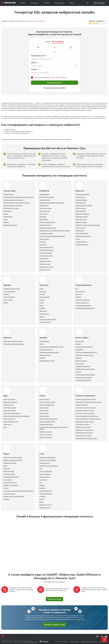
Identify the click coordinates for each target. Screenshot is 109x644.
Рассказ (42, 300)
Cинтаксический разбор (47, 457)
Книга (41, 306)
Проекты (23, 3)
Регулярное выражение (83, 306)
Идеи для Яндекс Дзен (11, 422)
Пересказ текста (45, 463)
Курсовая (42, 488)
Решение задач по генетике (13, 206)
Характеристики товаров (84, 206)
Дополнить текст (45, 264)
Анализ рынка (44, 408)
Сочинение (43, 480)
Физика (6, 214)
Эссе (41, 483)
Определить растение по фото (86, 399)
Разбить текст (44, 206)
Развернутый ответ (10, 463)
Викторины (43, 311)
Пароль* (34, 63)
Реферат (42, 485)
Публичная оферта (75, 641)
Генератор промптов (46, 250)
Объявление (80, 231)
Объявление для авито (83, 236)
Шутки (42, 344)
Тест (41, 469)
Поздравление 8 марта (47, 361)
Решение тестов (45, 508)
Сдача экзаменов (45, 474)
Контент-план (44, 258)
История (42, 294)
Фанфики (42, 308)
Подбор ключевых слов (47, 222)
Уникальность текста (46, 267)
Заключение (43, 219)
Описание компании (82, 214)
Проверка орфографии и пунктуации (52, 203)
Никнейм (6, 499)
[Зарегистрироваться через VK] (38, 48)
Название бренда (81, 242)
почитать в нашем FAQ (37, 21)
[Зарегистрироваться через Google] (71, 48)
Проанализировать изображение (87, 416)
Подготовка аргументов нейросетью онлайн (18, 491)
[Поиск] (87, 3)
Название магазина (82, 245)
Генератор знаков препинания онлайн (52, 236)
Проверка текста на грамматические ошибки (54, 231)
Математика (7, 211)
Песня (41, 289)
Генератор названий (82, 194)
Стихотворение (44, 297)
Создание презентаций (11, 477)
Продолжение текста (46, 247)
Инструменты (34, 3)
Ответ (5, 466)
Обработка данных (46, 432)
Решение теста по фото (11, 208)
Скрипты (78, 297)
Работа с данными (45, 435)
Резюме (78, 344)
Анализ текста (44, 413)
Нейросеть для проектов (84, 378)
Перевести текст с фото (83, 427)
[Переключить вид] (76, 66)
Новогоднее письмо (46, 350)
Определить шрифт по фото (85, 422)
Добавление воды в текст (48, 228)
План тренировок (9, 297)
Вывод (41, 502)
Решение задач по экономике (13, 200)
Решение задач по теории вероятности (17, 203)
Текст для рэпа (44, 314)
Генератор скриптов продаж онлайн (88, 225)
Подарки (42, 358)
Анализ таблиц (44, 416)
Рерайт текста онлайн (47, 197)
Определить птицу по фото (84, 430)
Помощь (72, 3)
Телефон (34, 69)
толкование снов (45, 322)
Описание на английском (48, 460)
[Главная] (9, 3)
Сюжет (42, 303)
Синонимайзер (44, 194)
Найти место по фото (83, 424)
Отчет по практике (46, 471)
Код (77, 289)
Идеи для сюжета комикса (12, 413)
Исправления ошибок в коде (85, 308)
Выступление (8, 480)
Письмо (42, 317)
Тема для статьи (45, 211)
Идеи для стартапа (10, 408)
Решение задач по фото (83, 436)
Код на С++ (79, 294)
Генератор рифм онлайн (48, 319)
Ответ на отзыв (81, 208)
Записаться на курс (54, 599)
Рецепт (6, 303)
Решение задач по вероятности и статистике (18, 197)
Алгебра (6, 222)
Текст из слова (44, 239)
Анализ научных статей (47, 402)
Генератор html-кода (82, 300)
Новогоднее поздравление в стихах (51, 347)
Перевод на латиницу (11, 485)
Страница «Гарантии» (83, 366)
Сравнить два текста (46, 256)
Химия (5, 219)
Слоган (78, 239)
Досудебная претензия (83, 380)
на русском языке (9, 494)
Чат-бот (6, 488)
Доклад (42, 499)
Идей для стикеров (10, 411)
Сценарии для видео (46, 233)
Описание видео (9, 471)
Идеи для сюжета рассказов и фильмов (16, 416)
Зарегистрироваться (54, 83)
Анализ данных (44, 399)
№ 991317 (66, 641)
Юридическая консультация (85, 369)
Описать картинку (81, 405)
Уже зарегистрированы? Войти (54, 88)
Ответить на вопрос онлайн (13, 457)
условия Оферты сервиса (58, 77)
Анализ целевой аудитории (48, 419)
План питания (8, 300)
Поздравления (44, 341)
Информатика (8, 217)
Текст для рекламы (82, 233)
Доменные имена (9, 474)
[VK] (97, 636)
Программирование (10, 225)
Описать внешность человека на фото (88, 419)
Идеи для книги (8, 405)
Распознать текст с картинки (85, 413)
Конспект (42, 496)
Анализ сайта (44, 411)
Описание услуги (81, 219)
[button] (104, 639)
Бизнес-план (80, 341)
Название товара (81, 222)
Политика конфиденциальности (86, 352)
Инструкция (79, 364)
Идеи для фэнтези (9, 419)
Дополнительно (59, 3)
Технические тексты (10, 483)
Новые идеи (7, 424)
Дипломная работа (46, 491)
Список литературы (46, 494)
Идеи (5, 427)
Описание (7, 469)
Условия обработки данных (31, 642)
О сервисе (47, 3)
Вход (48, 42)
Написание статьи (45, 225)
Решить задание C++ (82, 303)
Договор (78, 372)
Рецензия (43, 242)
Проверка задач (45, 477)
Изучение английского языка (13, 341)
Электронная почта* (38, 56)
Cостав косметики (9, 292)
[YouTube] (106, 636)
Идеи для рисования (10, 402)
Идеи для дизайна (9, 399)
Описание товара (81, 200)
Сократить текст (45, 270)
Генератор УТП (80, 203)
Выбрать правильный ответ (13, 460)
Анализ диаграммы (46, 437)
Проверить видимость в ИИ (54, 625)
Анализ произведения (47, 405)
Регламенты (79, 350)
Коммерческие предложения (85, 375)
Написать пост (80, 197)
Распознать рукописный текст (85, 408)
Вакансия (79, 358)
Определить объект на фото (85, 411)
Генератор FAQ (80, 228)
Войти (96, 3)
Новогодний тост (45, 355)
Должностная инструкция (84, 347)
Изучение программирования (13, 344)
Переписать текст (45, 261)
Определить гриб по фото (84, 433)
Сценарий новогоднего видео (49, 352)
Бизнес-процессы (81, 361)
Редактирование (45, 200)
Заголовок (43, 217)
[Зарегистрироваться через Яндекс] (54, 48)
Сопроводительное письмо (85, 355)
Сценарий (43, 292)
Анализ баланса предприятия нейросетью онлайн (53, 428)
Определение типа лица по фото (86, 438)
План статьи (43, 214)
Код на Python (80, 292)
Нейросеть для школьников (49, 466)
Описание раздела (82, 217)
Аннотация (43, 245)
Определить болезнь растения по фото (89, 402)
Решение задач (8, 194)
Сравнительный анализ (47, 422)
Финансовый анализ (46, 424)
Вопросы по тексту (46, 505)
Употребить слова (45, 208)
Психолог (6, 294)
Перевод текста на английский (14, 496)
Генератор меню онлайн (12, 289)
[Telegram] (102, 636)
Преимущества (80, 211)
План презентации (46, 253)
